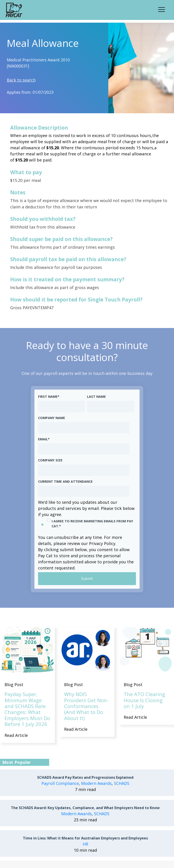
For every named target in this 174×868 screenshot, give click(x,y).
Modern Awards (96, 784)
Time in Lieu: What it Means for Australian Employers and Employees (85, 838)
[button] (163, 9)
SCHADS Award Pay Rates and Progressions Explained (85, 778)
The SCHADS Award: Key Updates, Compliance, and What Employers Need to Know (85, 808)
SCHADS (122, 784)
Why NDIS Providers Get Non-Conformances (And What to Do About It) (86, 706)
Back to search (21, 80)
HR (85, 844)
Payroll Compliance (60, 784)
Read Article (16, 735)
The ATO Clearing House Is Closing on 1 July (144, 700)
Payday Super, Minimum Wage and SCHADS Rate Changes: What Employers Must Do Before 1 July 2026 (27, 709)
